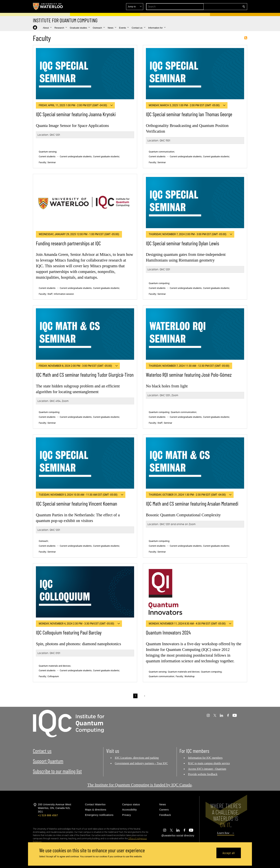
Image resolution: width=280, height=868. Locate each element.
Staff (50, 294)
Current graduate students (106, 156)
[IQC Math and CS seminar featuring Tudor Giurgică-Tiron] (85, 334)
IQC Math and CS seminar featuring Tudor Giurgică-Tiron (85, 375)
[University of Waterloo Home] (48, 6)
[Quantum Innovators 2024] (195, 592)
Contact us (42, 751)
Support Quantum (48, 761)
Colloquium (53, 676)
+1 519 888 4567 (48, 815)
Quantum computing (159, 283)
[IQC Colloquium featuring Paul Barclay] (85, 592)
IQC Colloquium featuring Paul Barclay (69, 632)
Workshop (190, 676)
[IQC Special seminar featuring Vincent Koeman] (85, 463)
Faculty (42, 162)
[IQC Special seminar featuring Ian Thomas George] (195, 74)
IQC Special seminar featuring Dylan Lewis (182, 243)
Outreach (43, 541)
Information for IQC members (205, 758)
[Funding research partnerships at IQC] (85, 203)
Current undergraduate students (76, 156)
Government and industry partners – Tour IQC (141, 763)
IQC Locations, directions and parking (137, 758)
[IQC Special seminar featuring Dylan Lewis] (195, 203)
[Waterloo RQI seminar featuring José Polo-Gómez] (195, 334)
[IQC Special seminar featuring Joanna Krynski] (85, 74)
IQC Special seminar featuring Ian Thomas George (189, 114)
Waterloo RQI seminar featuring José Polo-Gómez (189, 375)
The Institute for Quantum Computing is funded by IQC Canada (139, 785)
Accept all (229, 853)
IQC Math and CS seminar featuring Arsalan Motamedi (192, 504)
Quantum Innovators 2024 (168, 632)
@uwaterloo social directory (178, 836)
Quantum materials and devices (55, 666)
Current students (47, 156)
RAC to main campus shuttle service (209, 763)
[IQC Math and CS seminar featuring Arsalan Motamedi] (195, 463)
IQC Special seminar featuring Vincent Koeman (77, 504)
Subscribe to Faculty (246, 38)
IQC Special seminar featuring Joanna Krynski (76, 114)
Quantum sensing (48, 152)
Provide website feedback (203, 774)
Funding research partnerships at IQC (68, 243)
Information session (64, 294)
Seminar (52, 162)
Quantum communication (162, 152)
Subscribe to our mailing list (57, 771)
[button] (218, 7)
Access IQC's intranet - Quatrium (207, 769)
